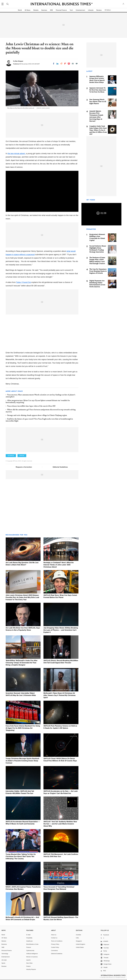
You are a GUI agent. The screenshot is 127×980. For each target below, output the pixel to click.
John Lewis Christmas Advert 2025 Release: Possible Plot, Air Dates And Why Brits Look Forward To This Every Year (22, 597)
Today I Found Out (23, 282)
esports (28, 960)
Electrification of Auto (32, 944)
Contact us (54, 938)
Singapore (79, 941)
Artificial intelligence (32, 954)
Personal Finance (61, 10)
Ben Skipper (19, 61)
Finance (29, 947)
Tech (71, 10)
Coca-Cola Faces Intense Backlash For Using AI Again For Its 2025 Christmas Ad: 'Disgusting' (23, 728)
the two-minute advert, (17, 154)
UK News (28, 10)
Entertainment (80, 10)
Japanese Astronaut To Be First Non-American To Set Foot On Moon (98, 90)
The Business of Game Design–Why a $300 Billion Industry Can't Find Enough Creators (97, 260)
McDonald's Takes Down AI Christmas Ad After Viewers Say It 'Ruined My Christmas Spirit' (60, 695)
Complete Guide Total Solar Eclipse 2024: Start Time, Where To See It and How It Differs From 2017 (98, 130)
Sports (3, 963)
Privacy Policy (55, 944)
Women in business (32, 957)
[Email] (73, 64)
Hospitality (29, 938)
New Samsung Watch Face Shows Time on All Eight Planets (98, 101)
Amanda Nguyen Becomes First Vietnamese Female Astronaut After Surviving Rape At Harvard (96, 116)
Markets (36, 10)
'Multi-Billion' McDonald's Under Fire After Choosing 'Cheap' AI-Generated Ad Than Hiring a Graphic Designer (22, 663)
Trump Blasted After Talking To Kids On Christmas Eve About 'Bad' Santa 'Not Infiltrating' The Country (21, 856)
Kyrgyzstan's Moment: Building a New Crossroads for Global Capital (97, 237)
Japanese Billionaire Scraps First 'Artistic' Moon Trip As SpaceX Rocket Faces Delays (97, 79)
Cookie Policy (55, 947)
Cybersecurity (30, 951)
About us (54, 935)
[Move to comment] (77, 64)
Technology (5, 954)
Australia (78, 935)
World (20, 10)
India (77, 938)
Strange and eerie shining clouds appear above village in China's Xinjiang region (37, 415)
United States (80, 947)
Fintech (28, 966)
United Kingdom (81, 944)
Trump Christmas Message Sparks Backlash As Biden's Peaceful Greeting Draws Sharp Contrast (22, 761)
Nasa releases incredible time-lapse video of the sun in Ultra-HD (31, 406)
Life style (4, 960)
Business (44, 10)
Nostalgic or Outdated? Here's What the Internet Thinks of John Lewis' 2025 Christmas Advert (59, 565)
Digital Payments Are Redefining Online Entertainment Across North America (97, 284)
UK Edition (108, 10)
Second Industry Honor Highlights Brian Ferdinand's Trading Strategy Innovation (98, 249)
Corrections (54, 951)
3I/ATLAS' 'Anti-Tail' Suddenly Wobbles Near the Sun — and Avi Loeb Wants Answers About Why (60, 824)
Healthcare (29, 941)
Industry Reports (31, 969)
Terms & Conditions (57, 941)
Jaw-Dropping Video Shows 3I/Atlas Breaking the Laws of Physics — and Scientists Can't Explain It (61, 630)
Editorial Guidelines (60, 467)
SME (51, 10)
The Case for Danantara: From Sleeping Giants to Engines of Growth (98, 271)
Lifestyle (91, 10)
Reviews (99, 10)
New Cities (29, 963)
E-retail (28, 935)
